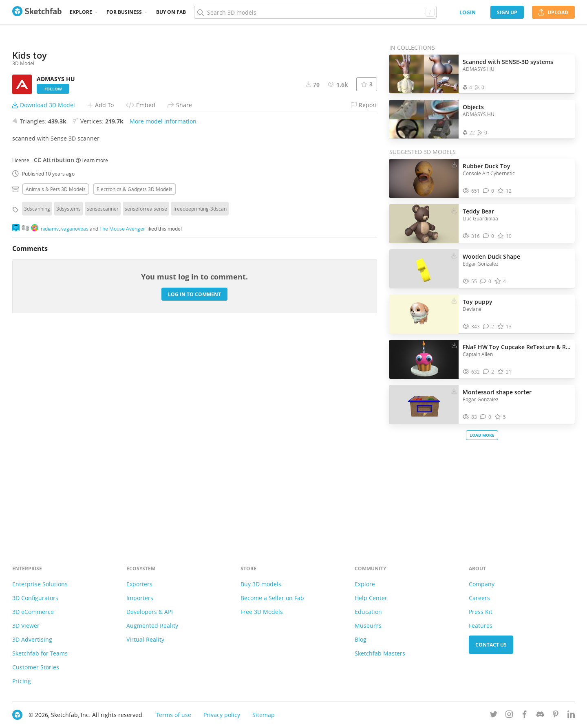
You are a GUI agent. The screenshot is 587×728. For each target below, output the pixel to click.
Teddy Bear (478, 211)
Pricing (22, 681)
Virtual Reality (145, 639)
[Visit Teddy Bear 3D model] (424, 224)
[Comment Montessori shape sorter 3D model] (486, 417)
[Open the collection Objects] (424, 119)
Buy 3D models (261, 584)
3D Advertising (32, 639)
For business (124, 12)
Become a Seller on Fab (272, 598)
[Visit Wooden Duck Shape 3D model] (424, 269)
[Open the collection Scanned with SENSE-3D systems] (424, 74)
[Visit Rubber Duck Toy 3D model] (424, 178)
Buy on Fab (171, 12)
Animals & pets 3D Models (56, 393)
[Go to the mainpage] (37, 12)
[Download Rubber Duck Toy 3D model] (454, 164)
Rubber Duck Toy (487, 166)
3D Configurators (35, 598)
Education (368, 612)
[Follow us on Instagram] (509, 716)
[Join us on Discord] (540, 716)
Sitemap (264, 715)
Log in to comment (194, 498)
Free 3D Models (262, 612)
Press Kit (481, 612)
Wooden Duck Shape (491, 256)
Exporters (139, 584)
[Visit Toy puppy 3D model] (424, 314)
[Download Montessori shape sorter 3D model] (454, 390)
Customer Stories (36, 667)
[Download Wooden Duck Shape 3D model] (454, 255)
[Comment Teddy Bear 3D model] (489, 236)
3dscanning (37, 413)
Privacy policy (222, 715)
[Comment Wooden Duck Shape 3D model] (486, 281)
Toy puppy (478, 302)
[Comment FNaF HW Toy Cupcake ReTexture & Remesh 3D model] (489, 372)
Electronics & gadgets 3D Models (135, 393)
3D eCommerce (33, 612)
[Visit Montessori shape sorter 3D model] (424, 405)
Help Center (371, 598)
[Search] (315, 12)
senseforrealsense (146, 413)
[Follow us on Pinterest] (556, 716)
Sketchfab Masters (380, 653)
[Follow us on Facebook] (525, 716)
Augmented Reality (152, 626)
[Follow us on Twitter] (494, 716)
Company (482, 584)
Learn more (92, 364)
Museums (368, 626)
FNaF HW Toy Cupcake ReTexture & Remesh (517, 347)
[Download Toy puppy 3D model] (454, 300)
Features (481, 626)
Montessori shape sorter (497, 392)
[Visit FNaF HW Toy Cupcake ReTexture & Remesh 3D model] (424, 359)
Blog (361, 639)
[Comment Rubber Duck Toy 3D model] (489, 191)
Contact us (491, 645)
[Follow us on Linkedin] (571, 716)
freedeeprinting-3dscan (200, 413)
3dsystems (68, 413)
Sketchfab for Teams (40, 653)
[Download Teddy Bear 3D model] (454, 209)
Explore (81, 12)
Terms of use (174, 715)
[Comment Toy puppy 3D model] (489, 327)
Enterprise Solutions (40, 584)
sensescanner (103, 413)
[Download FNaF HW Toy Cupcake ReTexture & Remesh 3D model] (454, 345)
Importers (140, 598)
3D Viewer (26, 626)
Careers (479, 598)
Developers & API (150, 612)
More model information (163, 325)
